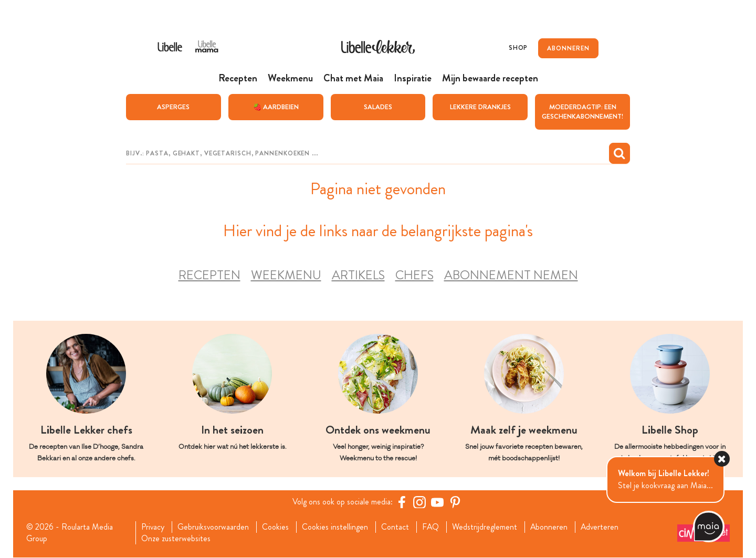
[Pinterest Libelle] (455, 502)
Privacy (153, 527)
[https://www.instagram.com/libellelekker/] (419, 502)
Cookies (276, 527)
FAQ (431, 527)
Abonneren (550, 527)
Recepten (209, 275)
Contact (396, 527)
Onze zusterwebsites (175, 539)
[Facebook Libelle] (402, 502)
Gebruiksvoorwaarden (213, 527)
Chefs (414, 275)
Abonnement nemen (511, 275)
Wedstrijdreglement (486, 527)
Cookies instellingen (335, 527)
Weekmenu (286, 275)
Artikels (358, 275)
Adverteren (602, 527)
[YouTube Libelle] (437, 502)
